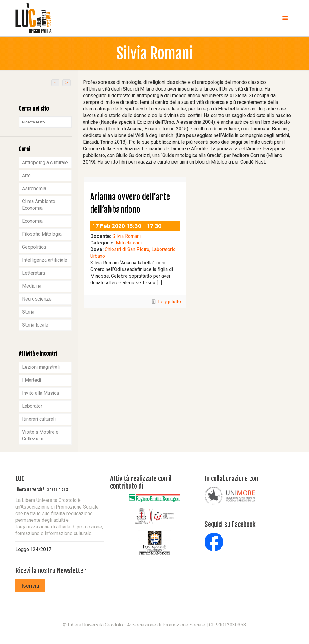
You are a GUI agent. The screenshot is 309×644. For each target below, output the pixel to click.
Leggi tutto (170, 302)
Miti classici (129, 243)
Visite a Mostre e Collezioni (40, 435)
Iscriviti (30, 586)
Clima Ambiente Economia (39, 205)
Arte (26, 175)
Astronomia (34, 188)
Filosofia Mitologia (42, 234)
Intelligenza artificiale (45, 260)
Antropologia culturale (45, 163)
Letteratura (33, 273)
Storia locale (35, 325)
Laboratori (33, 406)
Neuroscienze (37, 299)
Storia (28, 312)
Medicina (32, 286)
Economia (32, 221)
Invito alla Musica (40, 393)
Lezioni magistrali (41, 367)
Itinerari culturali (39, 419)
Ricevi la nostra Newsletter (51, 571)
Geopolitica (34, 247)
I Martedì (32, 380)
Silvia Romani (126, 236)
